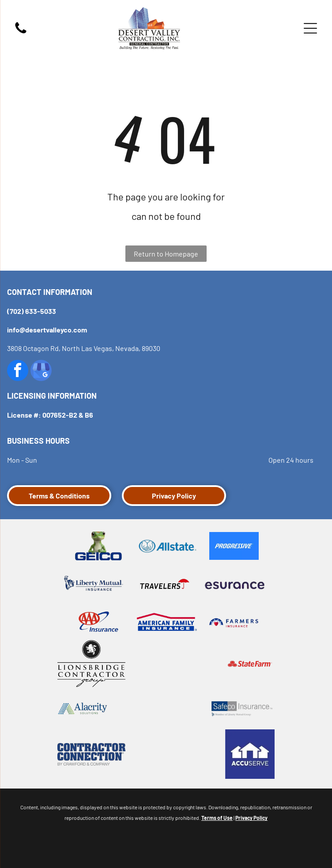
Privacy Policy (251, 818)
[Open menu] (310, 28)
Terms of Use (217, 818)
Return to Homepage (166, 254)
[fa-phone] (21, 32)
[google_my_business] (41, 372)
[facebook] (18, 372)
